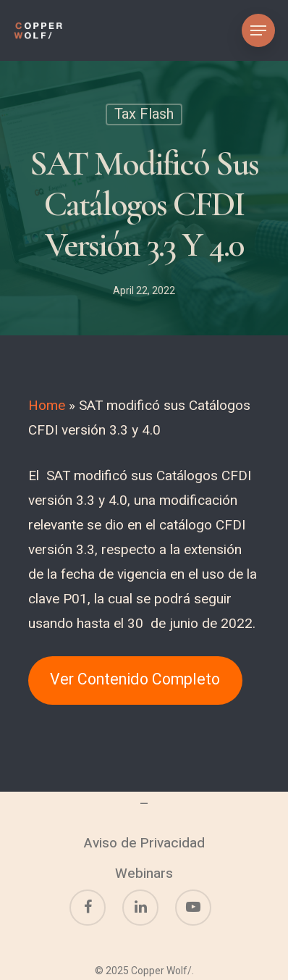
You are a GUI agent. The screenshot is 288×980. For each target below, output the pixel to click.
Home (47, 406)
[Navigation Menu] (258, 30)
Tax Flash (144, 116)
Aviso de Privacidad (144, 843)
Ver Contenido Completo (135, 680)
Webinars (144, 874)
